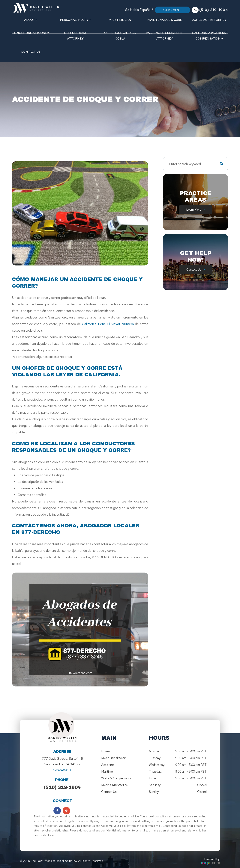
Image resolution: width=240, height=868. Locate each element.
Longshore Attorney (31, 33)
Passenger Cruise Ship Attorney (165, 36)
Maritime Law (120, 20)
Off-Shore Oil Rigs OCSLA (120, 36)
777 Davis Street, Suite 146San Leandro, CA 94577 (62, 759)
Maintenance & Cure (165, 20)
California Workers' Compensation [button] (209, 36)
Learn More (194, 210)
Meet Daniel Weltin (114, 758)
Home (105, 751)
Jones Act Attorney (209, 20)
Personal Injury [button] (75, 20)
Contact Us (31, 52)
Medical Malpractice (115, 785)
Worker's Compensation (117, 778)
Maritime (107, 772)
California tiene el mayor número (107, 324)
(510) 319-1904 (62, 784)
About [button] (31, 20)
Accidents (108, 765)
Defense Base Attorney (75, 36)
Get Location (61, 766)
